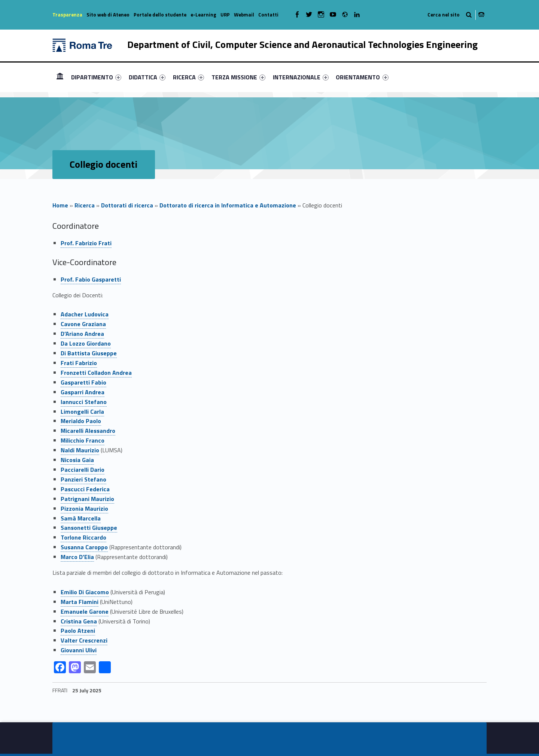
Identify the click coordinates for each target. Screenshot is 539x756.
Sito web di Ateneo (108, 15)
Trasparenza (67, 15)
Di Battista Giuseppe (89, 353)
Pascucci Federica (85, 489)
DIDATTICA (147, 77)
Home (60, 205)
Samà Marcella (81, 518)
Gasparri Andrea (83, 392)
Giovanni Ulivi (79, 650)
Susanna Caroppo (84, 547)
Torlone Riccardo (83, 537)
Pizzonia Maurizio (84, 508)
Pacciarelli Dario (83, 470)
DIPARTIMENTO (96, 77)
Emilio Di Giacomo (85, 592)
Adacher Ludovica (85, 314)
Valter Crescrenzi (84, 640)
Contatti (268, 15)
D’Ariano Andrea (82, 334)
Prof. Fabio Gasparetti (91, 279)
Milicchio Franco (83, 440)
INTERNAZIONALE (301, 77)
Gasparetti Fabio (83, 382)
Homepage (60, 77)
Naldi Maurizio (80, 450)
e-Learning (203, 15)
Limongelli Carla (82, 412)
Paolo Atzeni (78, 631)
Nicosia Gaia (77, 460)
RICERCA (188, 77)
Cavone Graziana (83, 324)
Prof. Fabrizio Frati (86, 243)
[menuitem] (60, 77)
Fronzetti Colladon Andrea (96, 373)
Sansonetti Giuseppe (89, 528)
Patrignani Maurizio (87, 499)
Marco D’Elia (77, 557)
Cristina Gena (79, 621)
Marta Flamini (80, 602)
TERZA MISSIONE (238, 77)
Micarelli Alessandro (88, 431)
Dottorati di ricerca (127, 205)
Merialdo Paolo (81, 421)
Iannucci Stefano (84, 402)
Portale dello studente (160, 15)
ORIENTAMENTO (362, 77)
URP (225, 15)
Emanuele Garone (85, 611)
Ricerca (85, 205)
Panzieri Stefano (83, 479)
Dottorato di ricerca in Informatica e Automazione (228, 205)
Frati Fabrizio (79, 363)
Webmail (244, 15)
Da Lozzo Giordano (86, 343)
